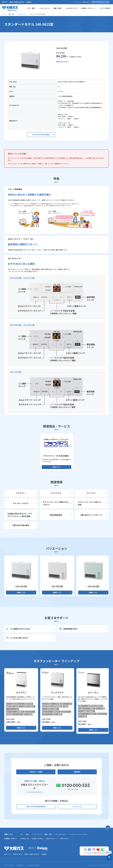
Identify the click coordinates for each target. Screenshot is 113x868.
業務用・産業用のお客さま (17, 2)
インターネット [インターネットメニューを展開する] (45, 8)
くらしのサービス (60, 834)
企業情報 (29, 2)
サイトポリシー (21, 865)
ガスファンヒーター (22, 14)
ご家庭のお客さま (17, 854)
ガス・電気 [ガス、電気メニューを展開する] (32, 8)
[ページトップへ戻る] (108, 828)
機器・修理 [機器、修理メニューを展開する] (58, 8)
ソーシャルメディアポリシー (33, 865)
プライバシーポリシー (10, 865)
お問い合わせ (86, 2)
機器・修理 (11, 14)
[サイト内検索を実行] (108, 2)
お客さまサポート (52, 839)
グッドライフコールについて (34, 792)
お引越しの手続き (37, 839)
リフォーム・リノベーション (78, 834)
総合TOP (5, 2)
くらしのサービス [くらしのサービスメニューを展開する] (72, 8)
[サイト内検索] (100, 2)
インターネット (37, 834)
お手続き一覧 (25, 839)
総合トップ (7, 854)
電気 (27, 834)
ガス (22, 834)
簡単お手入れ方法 (62, 61)
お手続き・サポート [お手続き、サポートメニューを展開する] (88, 8)
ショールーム (77, 2)
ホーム (4, 14)
